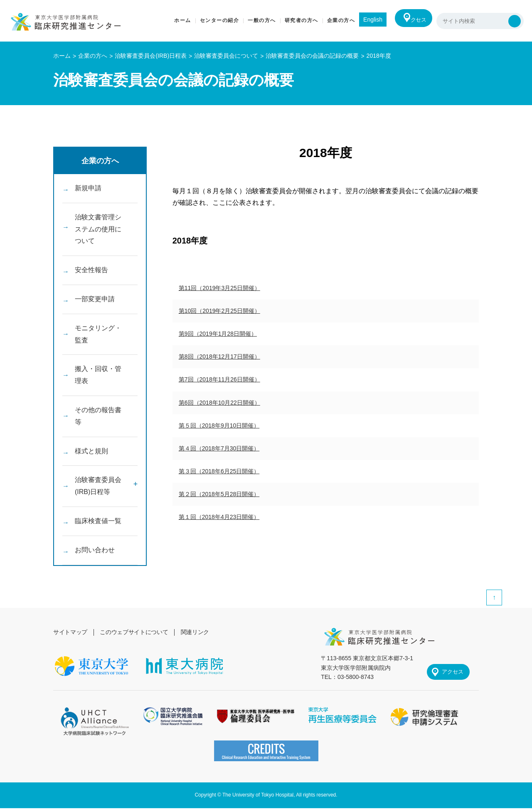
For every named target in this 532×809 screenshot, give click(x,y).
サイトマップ (71, 632)
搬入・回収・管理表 (98, 375)
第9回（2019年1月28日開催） (218, 334)
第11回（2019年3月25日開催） (219, 288)
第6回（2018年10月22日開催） (219, 403)
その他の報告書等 (98, 416)
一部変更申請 (95, 299)
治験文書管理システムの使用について (98, 229)
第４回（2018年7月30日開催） (219, 448)
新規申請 (88, 188)
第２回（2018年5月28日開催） (219, 494)
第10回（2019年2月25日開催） (219, 311)
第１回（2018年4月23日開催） (219, 517)
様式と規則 (91, 451)
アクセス (412, 21)
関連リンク (198, 632)
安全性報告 (91, 270)
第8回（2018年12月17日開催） (219, 357)
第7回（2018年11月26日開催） (219, 379)
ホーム (62, 56)
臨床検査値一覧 (98, 521)
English (364, 20)
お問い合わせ (95, 550)
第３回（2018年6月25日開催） (219, 471)
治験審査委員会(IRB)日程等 (98, 486)
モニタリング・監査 (98, 334)
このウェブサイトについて (135, 632)
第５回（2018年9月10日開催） (219, 425)
